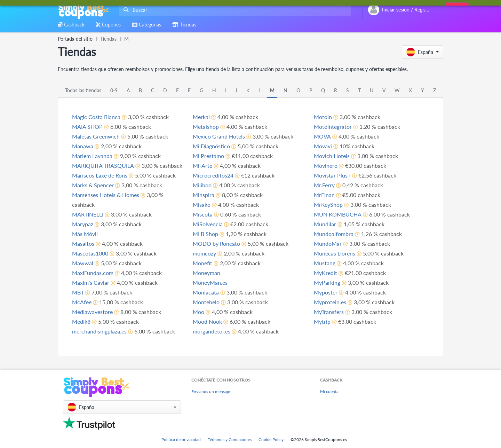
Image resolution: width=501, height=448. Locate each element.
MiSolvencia (208, 224)
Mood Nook (207, 321)
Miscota (203, 214)
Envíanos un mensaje (211, 391)
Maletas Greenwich (96, 136)
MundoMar (328, 243)
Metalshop (206, 127)
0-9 (114, 90)
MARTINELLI (88, 214)
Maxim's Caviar (91, 282)
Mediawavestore (92, 312)
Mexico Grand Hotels (219, 136)
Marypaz (83, 224)
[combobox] (234, 10)
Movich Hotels (332, 156)
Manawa (83, 146)
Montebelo (206, 302)
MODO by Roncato (216, 243)
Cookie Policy (271, 439)
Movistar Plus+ (332, 175)
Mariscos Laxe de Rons (100, 175)
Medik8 (81, 321)
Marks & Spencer (93, 185)
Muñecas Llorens (335, 253)
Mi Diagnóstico (211, 146)
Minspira (204, 195)
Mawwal (83, 263)
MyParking (327, 282)
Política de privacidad (181, 439)
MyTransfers (329, 312)
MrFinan (324, 195)
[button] (423, 52)
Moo (198, 312)
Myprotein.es (330, 302)
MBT (78, 292)
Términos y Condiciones (230, 439)
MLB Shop (205, 234)
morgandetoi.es (212, 331)
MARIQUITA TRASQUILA (103, 166)
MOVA (322, 136)
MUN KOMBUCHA (338, 214)
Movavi (323, 146)
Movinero (326, 166)
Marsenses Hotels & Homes (106, 195)
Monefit (202, 263)
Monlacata (206, 292)
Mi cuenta (329, 391)
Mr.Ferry (324, 185)
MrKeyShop (328, 205)
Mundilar (325, 224)
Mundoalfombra (334, 234)
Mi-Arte (202, 166)
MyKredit (325, 273)
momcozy (204, 253)
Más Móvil (85, 234)
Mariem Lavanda (92, 156)
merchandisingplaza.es (99, 331)
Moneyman (206, 273)
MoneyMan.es (210, 282)
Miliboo (202, 185)
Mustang (325, 263)
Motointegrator (333, 127)
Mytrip (322, 321)
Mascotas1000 (90, 253)
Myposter (326, 292)
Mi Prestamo (208, 156)
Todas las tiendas (83, 90)
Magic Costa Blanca (96, 117)
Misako (202, 205)
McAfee (82, 302)
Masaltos (83, 243)
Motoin (323, 117)
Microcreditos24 (213, 175)
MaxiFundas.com (93, 273)
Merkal (201, 117)
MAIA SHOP (87, 127)
